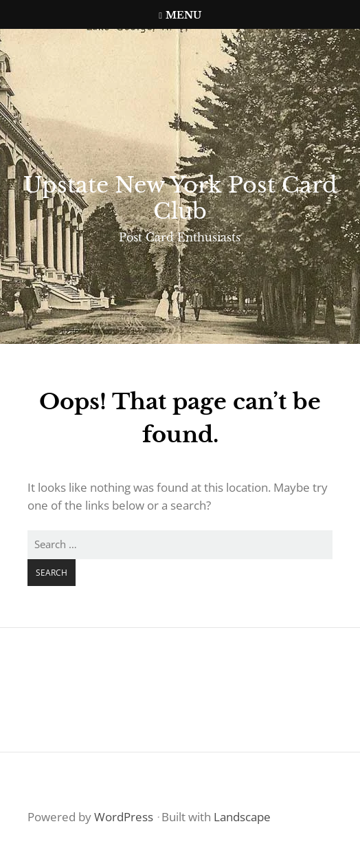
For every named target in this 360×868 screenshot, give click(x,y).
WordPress (124, 817)
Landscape (242, 817)
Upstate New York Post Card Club (180, 198)
